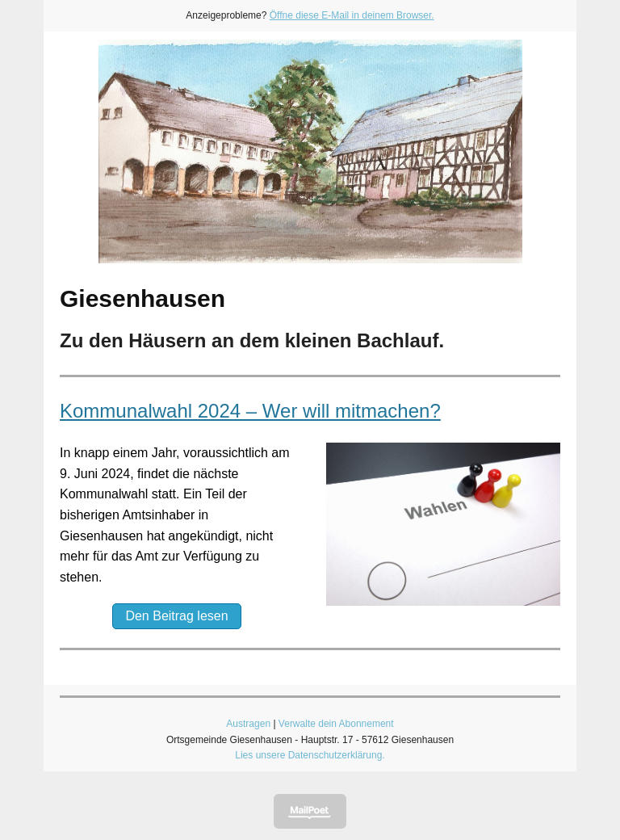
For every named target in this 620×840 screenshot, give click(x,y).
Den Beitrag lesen (176, 616)
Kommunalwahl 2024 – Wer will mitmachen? (250, 411)
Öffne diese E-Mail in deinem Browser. (352, 15)
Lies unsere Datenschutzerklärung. (310, 755)
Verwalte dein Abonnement (336, 724)
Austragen (248, 724)
